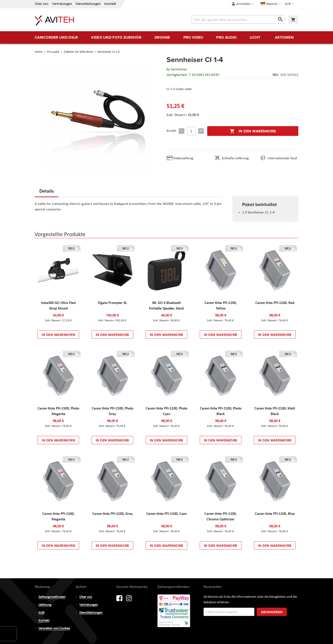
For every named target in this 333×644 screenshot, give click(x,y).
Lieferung (45, 605)
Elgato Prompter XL (112, 303)
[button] (290, 4)
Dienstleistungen (88, 4)
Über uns (42, 4)
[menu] (166, 38)
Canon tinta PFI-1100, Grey (112, 514)
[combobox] (238, 19)
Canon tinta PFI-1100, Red (275, 303)
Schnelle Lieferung (235, 158)
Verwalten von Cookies (54, 629)
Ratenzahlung (183, 158)
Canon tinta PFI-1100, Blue (275, 514)
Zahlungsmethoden (52, 597)
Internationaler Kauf (282, 158)
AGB (41, 613)
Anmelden (244, 4)
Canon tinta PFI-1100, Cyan (166, 514)
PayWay (174, 611)
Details (47, 191)
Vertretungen (62, 4)
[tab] (47, 192)
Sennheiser (179, 69)
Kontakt (110, 4)
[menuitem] (56, 38)
